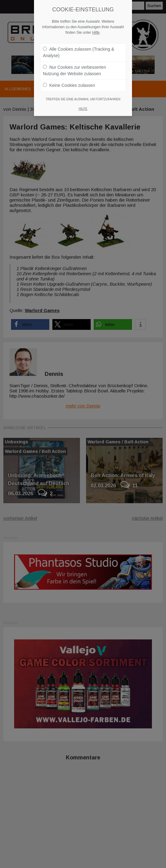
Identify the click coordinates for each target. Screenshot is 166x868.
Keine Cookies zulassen (69, 85)
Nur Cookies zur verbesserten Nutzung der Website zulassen (74, 70)
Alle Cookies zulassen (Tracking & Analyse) (79, 52)
